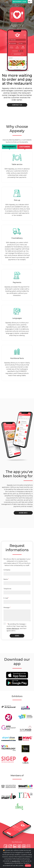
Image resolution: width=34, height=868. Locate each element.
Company (7, 570)
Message (7, 608)
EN (30, 2)
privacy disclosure (13, 628)
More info (23, 513)
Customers (25, 147)
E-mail (6, 598)
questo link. (16, 861)
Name (6, 579)
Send (17, 636)
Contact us (17, 105)
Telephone (7, 589)
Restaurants (9, 147)
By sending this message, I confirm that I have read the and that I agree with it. (17, 627)
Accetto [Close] (28, 866)
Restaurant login (20, 2)
